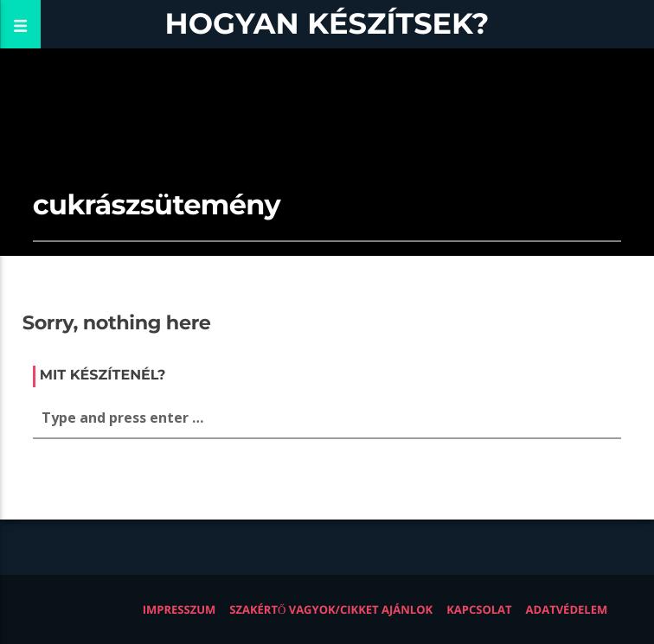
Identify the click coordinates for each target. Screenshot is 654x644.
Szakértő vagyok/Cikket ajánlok (331, 609)
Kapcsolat (479, 609)
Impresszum (180, 609)
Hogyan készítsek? (327, 24)
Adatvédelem (567, 609)
